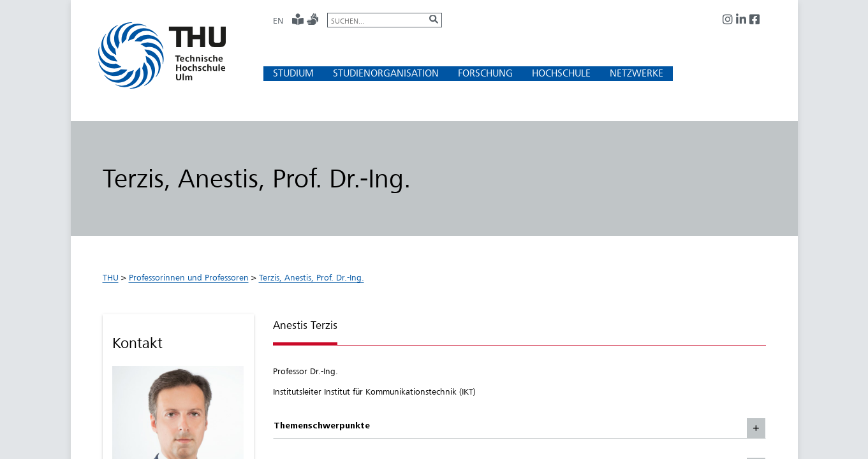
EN (278, 20)
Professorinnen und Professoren (189, 277)
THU (111, 277)
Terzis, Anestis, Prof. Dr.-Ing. (312, 277)
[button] (293, 73)
